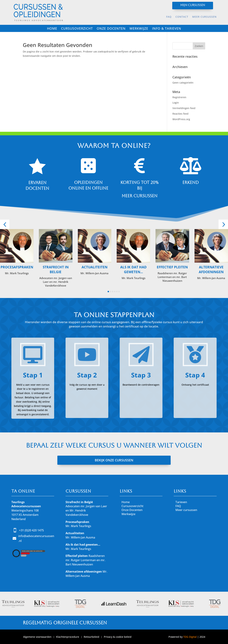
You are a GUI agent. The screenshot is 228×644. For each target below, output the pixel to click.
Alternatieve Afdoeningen (211, 270)
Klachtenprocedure (68, 637)
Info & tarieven (167, 29)
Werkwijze (139, 29)
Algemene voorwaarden (37, 637)
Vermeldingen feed (184, 108)
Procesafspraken (17, 267)
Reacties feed (180, 114)
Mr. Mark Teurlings (78, 526)
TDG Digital (190, 637)
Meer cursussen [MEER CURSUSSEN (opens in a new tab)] (204, 17)
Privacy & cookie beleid (118, 637)
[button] (5, 224)
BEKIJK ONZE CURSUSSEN (114, 460)
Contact (182, 17)
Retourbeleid (91, 637)
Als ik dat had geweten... (133, 270)
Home (52, 29)
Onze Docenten (132, 510)
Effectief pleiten (172, 267)
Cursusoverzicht (77, 29)
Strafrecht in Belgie (56, 270)
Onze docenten (111, 29)
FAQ (169, 17)
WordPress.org (181, 119)
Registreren (179, 97)
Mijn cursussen (193, 5)
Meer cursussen (186, 510)
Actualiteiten (94, 267)
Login (176, 103)
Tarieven (181, 502)
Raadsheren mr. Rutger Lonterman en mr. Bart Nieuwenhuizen (85, 560)
